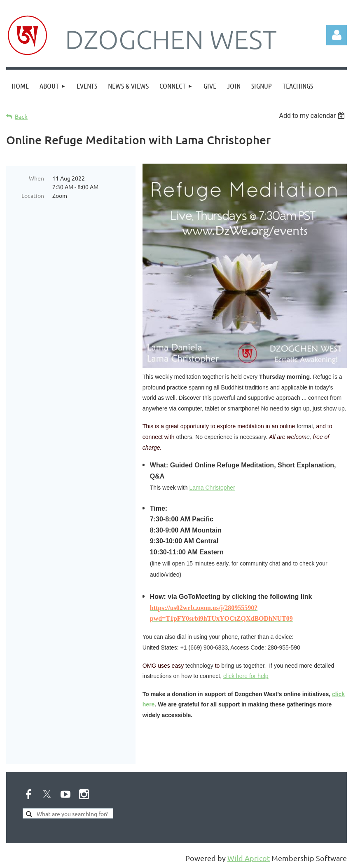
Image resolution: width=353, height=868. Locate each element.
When (36, 178)
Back (21, 116)
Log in (337, 35)
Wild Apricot (249, 858)
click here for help (246, 676)
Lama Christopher (212, 488)
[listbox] (313, 116)
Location (33, 195)
